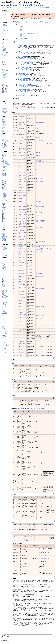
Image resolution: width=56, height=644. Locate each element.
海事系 (4, 206)
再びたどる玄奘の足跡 (40, 221)
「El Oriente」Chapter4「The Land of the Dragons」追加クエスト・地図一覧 (32, 23)
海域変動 (3, 25)
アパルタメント (5, 296)
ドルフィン (4, 329)
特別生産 (5, 80)
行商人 (4, 287)
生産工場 (4, 131)
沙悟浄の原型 (22, 221)
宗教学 (21, 32)
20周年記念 (4, 312)
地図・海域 (4, 262)
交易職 (4, 234)
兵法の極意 (21, 324)
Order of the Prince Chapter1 (24, 60)
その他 (7, 86)
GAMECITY (4, 19)
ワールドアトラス (5, 162)
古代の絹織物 (22, 273)
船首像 (4, 196)
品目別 (4, 121)
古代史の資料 (22, 204)
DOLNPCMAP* (5, 15)
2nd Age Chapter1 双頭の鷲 (23, 75)
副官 (2, 232)
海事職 (4, 235)
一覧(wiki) (4, 209)
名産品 (4, 122)
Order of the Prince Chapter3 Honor (25, 57)
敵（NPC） (4, 143)
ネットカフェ (4, 337)
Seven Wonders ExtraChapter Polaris (25, 44)
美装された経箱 (22, 164)
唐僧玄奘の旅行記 (39, 182)
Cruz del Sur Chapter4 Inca (23, 88)
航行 (6, 88)
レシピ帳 (4, 75)
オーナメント (5, 297)
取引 (6, 90)
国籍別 (4, 148)
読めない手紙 (38, 212)
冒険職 (4, 233)
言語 (3, 224)
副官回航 (4, 237)
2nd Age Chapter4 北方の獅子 (24, 73)
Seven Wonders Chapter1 (23, 53)
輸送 (6, 183)
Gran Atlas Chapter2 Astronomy (24, 71)
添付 (23, 7)
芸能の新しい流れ (22, 236)
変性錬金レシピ (6, 129)
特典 (2, 335)
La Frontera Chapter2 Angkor (24, 94)
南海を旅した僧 (22, 276)
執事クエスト (34, 21)
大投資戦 (4, 48)
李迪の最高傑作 (22, 122)
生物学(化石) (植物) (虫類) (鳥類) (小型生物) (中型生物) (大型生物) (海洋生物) (36, 33)
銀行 (3, 279)
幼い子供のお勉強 (22, 244)
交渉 (4, 88)
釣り (4, 214)
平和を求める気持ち (40, 122)
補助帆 (4, 194)
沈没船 (3, 107)
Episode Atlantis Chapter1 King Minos (25, 67)
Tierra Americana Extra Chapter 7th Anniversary (28, 76)
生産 (4, 90)
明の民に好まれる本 (40, 246)
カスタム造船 (5, 179)
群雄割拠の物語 (22, 116)
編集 (8, 7)
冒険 (3, 155)
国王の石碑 (38, 137)
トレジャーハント (5, 110)
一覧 (38, 7)
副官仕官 (4, 240)
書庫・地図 (4, 104)
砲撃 (4, 92)
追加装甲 (5, 193)
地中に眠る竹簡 (22, 260)
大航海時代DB (5, 14)
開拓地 (3, 265)
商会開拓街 (4, 267)
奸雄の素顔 (38, 324)
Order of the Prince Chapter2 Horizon (25, 59)
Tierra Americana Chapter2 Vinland (25, 78)
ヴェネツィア (5, 56)
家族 (47, 249)
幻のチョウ (38, 128)
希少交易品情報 (5, 30)
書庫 (3, 293)
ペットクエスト (27, 21)
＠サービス (4, 325)
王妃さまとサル (22, 131)
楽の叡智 (4, 321)
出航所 (4, 299)
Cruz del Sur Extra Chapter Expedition (26, 86)
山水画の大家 (22, 341)
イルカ (4, 251)
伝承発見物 (4, 113)
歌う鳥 (20, 300)
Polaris (4, 322)
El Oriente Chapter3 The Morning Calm (26, 82)
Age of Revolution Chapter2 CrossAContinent (27, 62)
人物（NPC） (5, 278)
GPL (27, 642)
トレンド (3, 27)
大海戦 (4, 43)
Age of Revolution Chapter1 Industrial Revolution (28, 64)
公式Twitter (4, 20)
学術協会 (3, 227)
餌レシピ (5, 77)
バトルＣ (4, 45)
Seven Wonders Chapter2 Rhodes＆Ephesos (27, 50)
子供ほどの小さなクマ (40, 179)
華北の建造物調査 (22, 209)
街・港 (3, 276)
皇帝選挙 (3, 261)
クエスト (3, 154)
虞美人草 (21, 312)
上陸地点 (3, 263)
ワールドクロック (5, 28)
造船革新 (4, 37)
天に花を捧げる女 (22, 193)
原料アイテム (5, 73)
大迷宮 (3, 109)
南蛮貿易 (3, 123)
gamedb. (6, 641)
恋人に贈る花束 (22, 218)
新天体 (5, 212)
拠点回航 (5, 300)
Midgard (4, 311)
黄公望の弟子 (22, 242)
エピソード (4, 62)
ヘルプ (52, 7)
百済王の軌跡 (22, 353)
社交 (4, 220)
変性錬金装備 (5, 94)
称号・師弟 (4, 248)
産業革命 (3, 29)
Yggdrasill (4, 317)
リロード (30, 7)
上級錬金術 (5, 78)
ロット (4, 69)
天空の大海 (21, 199)
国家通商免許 (4, 167)
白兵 (6, 92)
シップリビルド (5, 178)
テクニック (4, 142)
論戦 (3, 106)
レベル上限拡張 (5, 60)
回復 (4, 93)
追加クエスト (20, 24)
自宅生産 (4, 241)
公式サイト (4, 18)
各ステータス (4, 249)
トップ (3, 7)
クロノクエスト (5, 163)
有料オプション (5, 324)
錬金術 (4, 128)
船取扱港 (4, 190)
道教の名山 (21, 143)
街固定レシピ (6, 79)
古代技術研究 (4, 111)
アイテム (3, 67)
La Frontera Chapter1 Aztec (23, 95)
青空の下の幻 (22, 128)
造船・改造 (4, 177)
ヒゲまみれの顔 (22, 297)
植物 (19, 409)
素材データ (5, 188)
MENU (3, 350)
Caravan (4, 314)
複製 (26, 7)
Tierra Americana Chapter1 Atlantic (25, 79)
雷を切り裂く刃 (22, 350)
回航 (3, 326)
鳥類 (24, 409)
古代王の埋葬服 (22, 158)
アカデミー (4, 47)
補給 (4, 213)
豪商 (3, 289)
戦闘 (6, 186)
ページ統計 (4, 343)
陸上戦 (3, 141)
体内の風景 (21, 190)
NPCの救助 (4, 255)
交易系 (4, 204)
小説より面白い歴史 (40, 161)
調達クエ (5, 158)
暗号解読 (5, 156)
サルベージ (46, 21)
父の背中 (21, 356)
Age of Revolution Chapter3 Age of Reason (27, 61)
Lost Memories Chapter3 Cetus (24, 54)
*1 (40, 550)
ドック (4, 266)
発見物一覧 (4, 105)
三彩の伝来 (21, 185)
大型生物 (38, 409)
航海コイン (4, 336)
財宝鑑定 (22, 34)
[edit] (54, 13)
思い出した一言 (39, 213)
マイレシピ (5, 76)
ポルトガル (4, 55)
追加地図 (19, 28)
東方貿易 (4, 125)
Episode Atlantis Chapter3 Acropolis (25, 65)
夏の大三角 (4, 318)
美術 (21, 36)
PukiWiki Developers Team (18, 642)
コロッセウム (4, 136)
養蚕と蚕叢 (21, 161)
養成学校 (3, 225)
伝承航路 (3, 168)
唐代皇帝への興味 (22, 182)
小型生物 (28, 409)
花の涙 (20, 303)
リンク (3, 13)
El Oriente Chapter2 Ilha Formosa (25, 83)
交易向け (4, 175)
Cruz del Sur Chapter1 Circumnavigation (26, 92)
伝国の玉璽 (21, 249)
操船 (4, 86)
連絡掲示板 (4, 16)
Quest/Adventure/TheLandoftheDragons (22, 5)
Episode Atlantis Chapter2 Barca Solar (26, 66)
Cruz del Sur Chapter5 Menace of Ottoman (27, 87)
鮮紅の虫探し (22, 294)
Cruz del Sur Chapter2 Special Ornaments (26, 90)
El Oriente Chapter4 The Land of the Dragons (27, 81)
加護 (3, 253)
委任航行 (5, 303)
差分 (14, 7)
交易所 (4, 286)
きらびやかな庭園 (22, 206)
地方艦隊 (5, 292)
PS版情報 (3, 338)
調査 (6, 85)
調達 (4, 217)
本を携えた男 (22, 321)
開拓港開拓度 (4, 26)
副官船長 (4, 239)
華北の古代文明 (22, 146)
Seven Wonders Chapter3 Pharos (25, 48)
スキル (3, 207)
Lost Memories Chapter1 (23, 56)
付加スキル (5, 189)
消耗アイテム (5, 72)
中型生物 (33, 409)
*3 (47, 561)
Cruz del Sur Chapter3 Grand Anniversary (26, 89)
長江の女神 (21, 306)
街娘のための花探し (40, 315)
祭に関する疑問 (22, 230)
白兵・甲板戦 (5, 140)
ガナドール (4, 137)
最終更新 (47, 7)
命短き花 (38, 215)
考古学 (21, 31)
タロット (4, 252)
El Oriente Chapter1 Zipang (23, 84)
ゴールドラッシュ (5, 114)
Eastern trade (5, 313)
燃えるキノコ (22, 309)
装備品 (3, 82)
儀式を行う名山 (22, 152)
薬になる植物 (22, 291)
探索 (4, 215)
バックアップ (19, 7)
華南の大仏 (21, 167)
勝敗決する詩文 (22, 155)
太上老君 (21, 170)
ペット (3, 242)
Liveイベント (4, 35)
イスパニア (4, 54)
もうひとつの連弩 (22, 212)
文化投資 (4, 49)
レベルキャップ (5, 149)
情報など (19, 40)
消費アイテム (5, 68)
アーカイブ (4, 353)
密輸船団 (4, 36)
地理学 (21, 30)
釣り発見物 (40, 21)
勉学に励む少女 (39, 249)
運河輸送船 (5, 302)
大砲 (4, 192)
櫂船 (5, 187)
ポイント (4, 328)
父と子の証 (21, 137)
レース (4, 50)
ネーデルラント (5, 57)
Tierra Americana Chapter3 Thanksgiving (26, 77)
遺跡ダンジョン (5, 108)
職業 (2, 202)
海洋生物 (42, 409)
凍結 (11, 7)
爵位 (2, 247)
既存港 (21, 26)
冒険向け (4, 174)
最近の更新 (4, 349)
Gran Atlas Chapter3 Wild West (24, 70)
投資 (4, 281)
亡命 (4, 283)
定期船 (4, 301)
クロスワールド (5, 333)
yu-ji (11, 643)
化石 (16, 409)
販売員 (4, 285)
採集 (4, 216)
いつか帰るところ (50, 335)
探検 (6, 181)
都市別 (4, 119)
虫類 (22, 409)
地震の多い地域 (22, 134)
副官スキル (4, 236)
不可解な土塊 (22, 263)
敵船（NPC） (4, 145)
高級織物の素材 (39, 160)
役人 (3, 280)
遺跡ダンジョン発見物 (22, 39)
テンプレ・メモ (5, 340)
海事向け (4, 176)
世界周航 (4, 61)
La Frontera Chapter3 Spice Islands (25, 93)
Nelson (4, 316)
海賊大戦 (4, 46)
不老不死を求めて (22, 196)
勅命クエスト (5, 161)
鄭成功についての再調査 (41, 356)
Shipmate (4, 319)
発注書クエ (5, 159)
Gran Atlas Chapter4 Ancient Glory (25, 68)
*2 (49, 552)
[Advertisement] (28, 631)
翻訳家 (4, 288)
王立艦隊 (5, 44)
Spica (3, 315)
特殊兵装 (5, 195)
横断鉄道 (3, 274)
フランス (4, 58)
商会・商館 (4, 290)
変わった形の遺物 (22, 268)
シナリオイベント (5, 52)
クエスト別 (4, 147)
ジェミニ (4, 320)
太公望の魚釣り (22, 239)
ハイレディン (5, 254)
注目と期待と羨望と (45, 558)
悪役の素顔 (21, 246)
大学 (2, 226)
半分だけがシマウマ (40, 140)
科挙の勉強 (21, 266)
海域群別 (4, 146)
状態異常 (3, 250)
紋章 (4, 198)
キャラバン (4, 124)
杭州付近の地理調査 (40, 206)
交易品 (3, 118)
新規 (35, 7)
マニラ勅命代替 (50, 143)
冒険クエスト (18, 11)
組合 (3, 294)
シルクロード (5, 310)
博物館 (3, 98)
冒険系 (4, 203)
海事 (3, 160)
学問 (4, 85)
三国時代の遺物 (22, 258)
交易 (3, 157)
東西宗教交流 (38, 202)
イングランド (5, 59)
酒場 (3, 284)
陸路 (3, 327)
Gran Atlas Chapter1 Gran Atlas (24, 72)
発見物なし (22, 37)
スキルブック (5, 208)
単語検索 (42, 7)
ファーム (3, 264)
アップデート (4, 309)
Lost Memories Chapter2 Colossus (25, 55)
